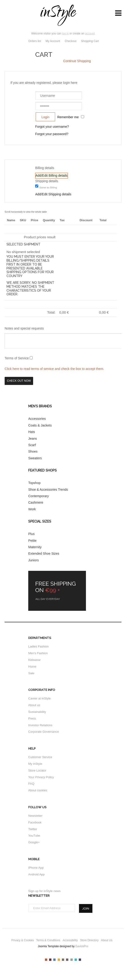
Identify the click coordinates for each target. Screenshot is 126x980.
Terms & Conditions (48, 940)
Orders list (35, 41)
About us (34, 705)
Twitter (33, 829)
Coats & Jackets (40, 425)
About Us (107, 940)
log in (65, 33)
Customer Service (40, 757)
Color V (63, 960)
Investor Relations (40, 725)
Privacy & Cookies (23, 940)
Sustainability (37, 712)
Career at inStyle (39, 698)
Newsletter (35, 816)
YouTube (34, 836)
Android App (36, 874)
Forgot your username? (52, 127)
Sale (31, 673)
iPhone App (36, 868)
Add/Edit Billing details (52, 175)
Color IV (59, 960)
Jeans (33, 439)
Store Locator (37, 770)
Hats (32, 432)
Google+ (34, 842)
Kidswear (34, 660)
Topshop (34, 483)
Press (32, 718)
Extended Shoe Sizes (44, 554)
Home (32, 667)
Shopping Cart (91, 41)
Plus (31, 534)
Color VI (67, 960)
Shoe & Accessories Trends (48, 490)
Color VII (72, 960)
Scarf (32, 445)
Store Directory (89, 940)
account (90, 33)
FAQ (31, 784)
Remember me (68, 117)
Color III (54, 960)
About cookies (38, 790)
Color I (46, 960)
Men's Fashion (38, 653)
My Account (53, 41)
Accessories (37, 419)
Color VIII (76, 960)
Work (32, 509)
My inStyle (35, 764)
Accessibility (70, 940)
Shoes (33, 451)
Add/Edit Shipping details (53, 194)
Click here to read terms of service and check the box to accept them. (54, 369)
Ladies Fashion (38, 646)
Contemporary (39, 496)
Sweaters (35, 458)
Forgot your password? (52, 134)
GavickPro (82, 946)
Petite (32, 541)
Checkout (71, 41)
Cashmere (36, 502)
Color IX (80, 960)
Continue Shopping (77, 61)
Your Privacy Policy (41, 777)
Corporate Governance (44, 732)
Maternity (35, 547)
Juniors (33, 560)
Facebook (35, 822)
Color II (50, 960)
